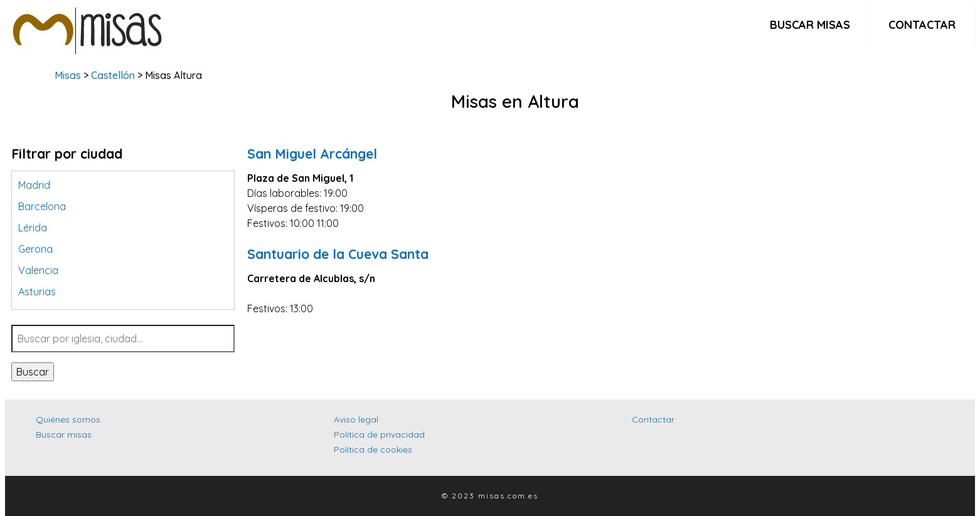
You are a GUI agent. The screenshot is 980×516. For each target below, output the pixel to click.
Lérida (33, 228)
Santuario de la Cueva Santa (338, 254)
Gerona (35, 249)
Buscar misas (810, 25)
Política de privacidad (379, 434)
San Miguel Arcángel (312, 154)
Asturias (37, 292)
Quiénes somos (68, 419)
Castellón (113, 75)
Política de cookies (373, 450)
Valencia (38, 270)
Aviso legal (356, 419)
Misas (68, 75)
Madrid (34, 185)
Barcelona (42, 206)
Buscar (33, 372)
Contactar (922, 25)
